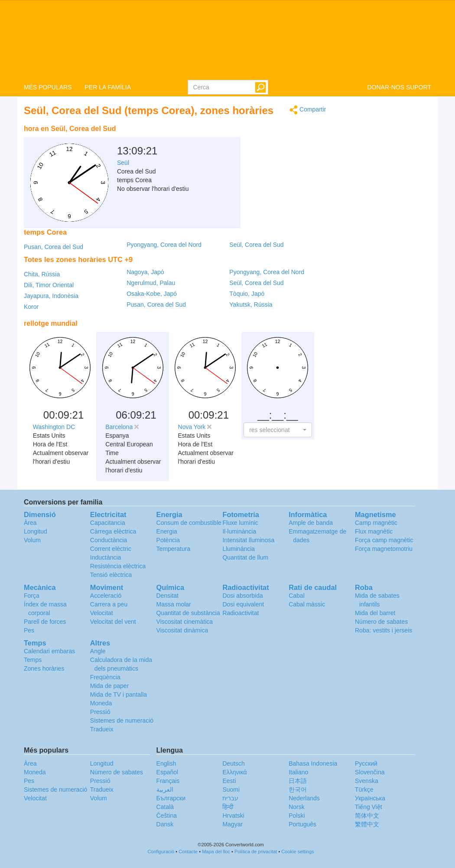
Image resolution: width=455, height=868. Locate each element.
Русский (366, 763)
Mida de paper (110, 686)
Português (302, 824)
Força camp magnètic (384, 540)
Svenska (367, 781)
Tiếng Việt (369, 807)
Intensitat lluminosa (248, 540)
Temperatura (174, 549)
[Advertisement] (272, 142)
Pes (29, 630)
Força (32, 596)
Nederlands (304, 798)
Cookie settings (297, 852)
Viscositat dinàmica (182, 630)
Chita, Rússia (42, 274)
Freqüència (105, 677)
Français (168, 781)
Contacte (188, 852)
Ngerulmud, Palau (151, 283)
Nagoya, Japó (145, 272)
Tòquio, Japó (247, 294)
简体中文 (367, 816)
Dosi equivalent (243, 604)
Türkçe (364, 789)
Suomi (231, 789)
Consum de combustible (189, 523)
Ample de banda (311, 523)
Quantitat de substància (188, 613)
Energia (167, 531)
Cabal (297, 596)
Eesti (229, 781)
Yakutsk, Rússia (251, 305)
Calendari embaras (49, 651)
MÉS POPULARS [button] (48, 87)
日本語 (298, 781)
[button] (278, 430)
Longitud (36, 531)
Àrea (30, 523)
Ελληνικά (234, 772)
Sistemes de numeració (122, 721)
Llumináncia (239, 549)
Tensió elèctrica (111, 575)
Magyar (232, 824)
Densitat (167, 596)
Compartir (308, 110)
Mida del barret (375, 613)
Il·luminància (239, 531)
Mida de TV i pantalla (119, 694)
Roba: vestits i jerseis (383, 630)
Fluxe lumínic (240, 523)
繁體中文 (367, 824)
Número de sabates (381, 622)
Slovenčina (370, 772)
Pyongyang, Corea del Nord (164, 245)
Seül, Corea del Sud (256, 245)
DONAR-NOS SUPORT (399, 87)
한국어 (298, 789)
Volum (32, 540)
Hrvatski (233, 816)
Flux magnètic (374, 531)
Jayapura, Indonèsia (51, 296)
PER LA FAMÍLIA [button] (108, 87)
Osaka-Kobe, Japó (152, 294)
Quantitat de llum (245, 557)
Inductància (106, 557)
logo (227, 39)
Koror (31, 307)
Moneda (101, 703)
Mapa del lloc (216, 852)
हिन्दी (228, 807)
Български (171, 798)
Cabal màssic (307, 604)
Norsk (297, 807)
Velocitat (102, 613)
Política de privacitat (256, 852)
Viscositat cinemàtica (185, 622)
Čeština (167, 816)
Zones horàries (44, 668)
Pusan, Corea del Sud (54, 247)
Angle (98, 651)
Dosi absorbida (242, 596)
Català (165, 807)
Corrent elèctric (111, 549)
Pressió (100, 712)
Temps (33, 660)
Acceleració (106, 596)
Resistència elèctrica (118, 566)
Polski (297, 816)
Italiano (298, 772)
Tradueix (102, 729)
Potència (168, 540)
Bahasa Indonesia (313, 763)
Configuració (161, 852)
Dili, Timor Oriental (49, 285)
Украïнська (370, 798)
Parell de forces (45, 622)
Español (167, 772)
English (166, 763)
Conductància (109, 540)
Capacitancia (108, 523)
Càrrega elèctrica (113, 531)
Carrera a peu (109, 604)
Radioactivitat (240, 613)
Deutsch (233, 763)
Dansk (165, 824)
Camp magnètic (376, 523)
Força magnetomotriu (384, 549)
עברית (230, 798)
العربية (165, 789)
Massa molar (174, 604)
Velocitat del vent (113, 622)
